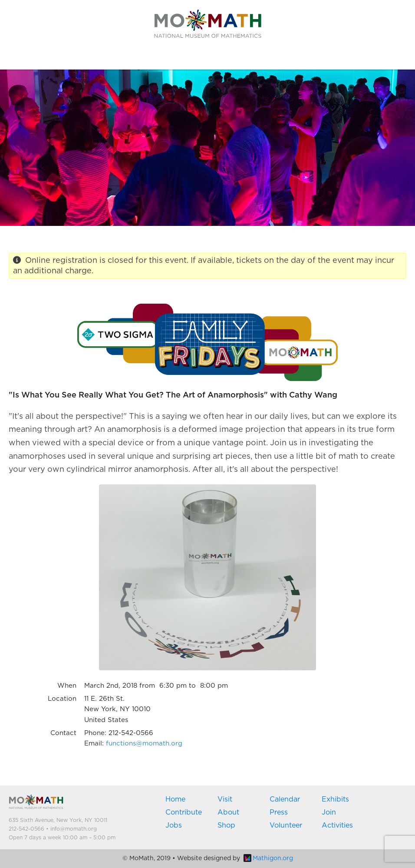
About (228, 812)
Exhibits (335, 799)
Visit (225, 799)
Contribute (184, 812)
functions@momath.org (144, 744)
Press (279, 812)
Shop (226, 825)
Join (329, 812)
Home (175, 799)
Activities (337, 825)
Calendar (285, 799)
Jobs (174, 825)
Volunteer (286, 825)
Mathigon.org (268, 858)
